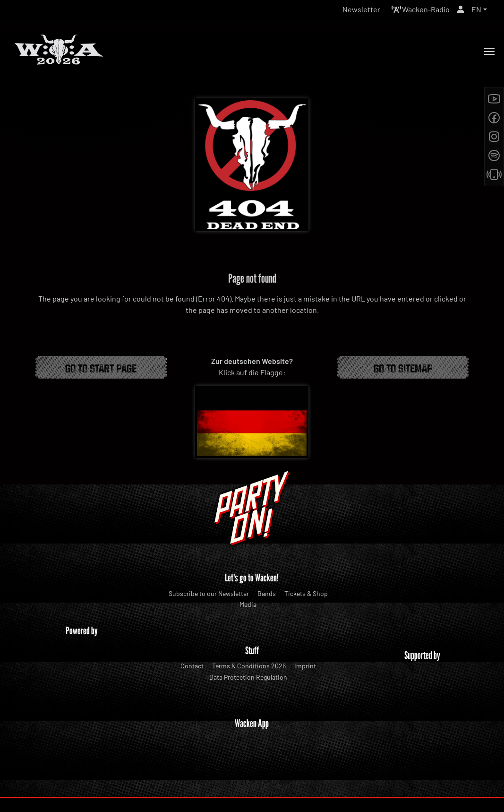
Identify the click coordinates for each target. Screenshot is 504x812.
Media (248, 604)
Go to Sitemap (403, 367)
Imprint (305, 666)
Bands (267, 593)
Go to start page (101, 367)
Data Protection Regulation (248, 677)
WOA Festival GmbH (232, 786)
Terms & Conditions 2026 (249, 666)
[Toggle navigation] (489, 52)
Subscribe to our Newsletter (209, 593)
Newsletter (361, 9)
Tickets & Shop (306, 593)
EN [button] (476, 9)
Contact (192, 666)
